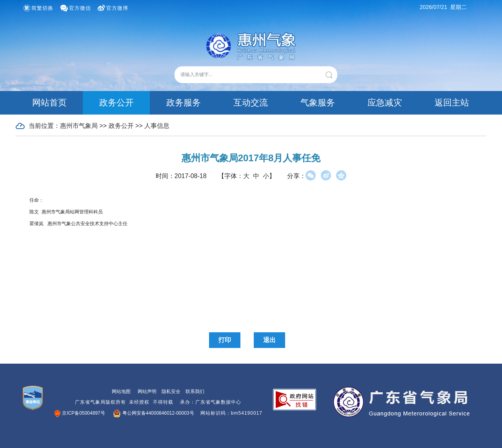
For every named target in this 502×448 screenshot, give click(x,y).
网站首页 (49, 103)
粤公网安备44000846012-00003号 (154, 413)
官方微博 (117, 8)
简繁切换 (42, 8)
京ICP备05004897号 (80, 413)
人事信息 (157, 126)
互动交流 (251, 103)
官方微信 (80, 8)
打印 (225, 340)
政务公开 (116, 103)
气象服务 (318, 103)
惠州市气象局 (79, 126)
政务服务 (184, 103)
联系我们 (195, 392)
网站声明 (147, 392)
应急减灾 (385, 103)
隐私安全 (171, 392)
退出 (269, 340)
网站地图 (121, 392)
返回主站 (452, 103)
